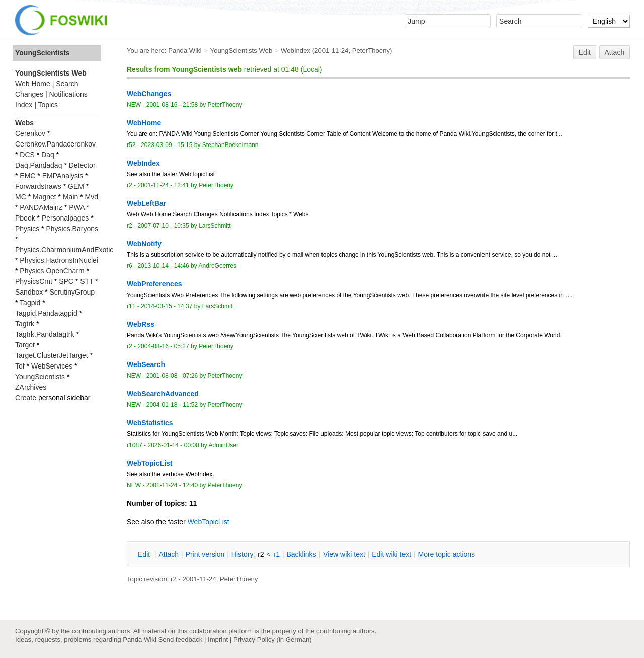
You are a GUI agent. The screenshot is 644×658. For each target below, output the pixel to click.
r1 (277, 554)
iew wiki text (344, 554)
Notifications (68, 94)
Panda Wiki (185, 51)
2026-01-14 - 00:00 (173, 445)
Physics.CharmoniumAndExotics (66, 250)
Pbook (25, 218)
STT (87, 281)
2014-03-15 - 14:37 (167, 306)
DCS (27, 155)
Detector (82, 165)
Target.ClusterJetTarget (52, 355)
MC (21, 197)
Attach (615, 52)
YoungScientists (43, 53)
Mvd (92, 197)
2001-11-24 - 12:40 (172, 485)
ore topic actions (446, 554)
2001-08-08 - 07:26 (172, 376)
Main (70, 197)
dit (145, 554)
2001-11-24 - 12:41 (163, 185)
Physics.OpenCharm (52, 271)
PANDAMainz (41, 207)
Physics (27, 229)
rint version (205, 554)
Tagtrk (25, 324)
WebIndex (296, 51)
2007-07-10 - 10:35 (163, 226)
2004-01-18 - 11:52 (172, 405)
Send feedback (180, 640)
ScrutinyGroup (72, 292)
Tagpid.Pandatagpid (46, 313)
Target (25, 345)
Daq (48, 155)
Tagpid (30, 303)
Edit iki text (391, 554)
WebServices (52, 366)
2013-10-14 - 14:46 (163, 266)
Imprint (218, 640)
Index (24, 105)
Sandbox (29, 292)
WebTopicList (209, 522)
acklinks (301, 554)
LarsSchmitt (215, 226)
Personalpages (65, 218)
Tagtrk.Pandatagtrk (45, 334)
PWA (77, 207)
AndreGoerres (217, 266)
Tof (20, 366)
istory (243, 554)
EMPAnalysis (63, 176)
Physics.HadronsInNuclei (59, 260)
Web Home (33, 84)
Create (26, 398)
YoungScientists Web (242, 51)
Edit (585, 52)
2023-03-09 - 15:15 (167, 145)
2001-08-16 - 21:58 (172, 105)
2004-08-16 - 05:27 (163, 346)
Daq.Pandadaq (38, 165)
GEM (76, 186)
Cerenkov (30, 133)
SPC (66, 281)
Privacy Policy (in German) (273, 640)
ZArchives (31, 387)
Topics (48, 105)
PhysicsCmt (34, 281)
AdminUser (224, 445)
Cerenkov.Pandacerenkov (55, 144)
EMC (27, 176)
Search (67, 84)
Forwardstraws (38, 186)
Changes (29, 94)
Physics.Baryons (72, 229)
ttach (169, 554)
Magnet (45, 197)
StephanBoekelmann (230, 145)
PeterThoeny (371, 51)
